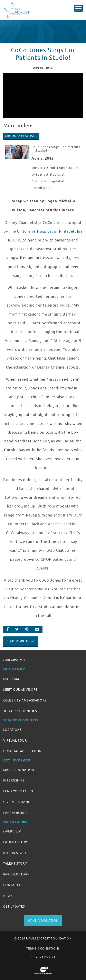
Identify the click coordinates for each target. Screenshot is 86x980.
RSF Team (11, 679)
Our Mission (14, 660)
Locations (12, 730)
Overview (12, 831)
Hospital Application (22, 751)
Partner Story (16, 874)
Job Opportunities (20, 711)
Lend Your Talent (19, 791)
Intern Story (15, 853)
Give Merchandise (19, 802)
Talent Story (15, 864)
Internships (14, 780)
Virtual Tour (15, 741)
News (8, 896)
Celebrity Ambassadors (25, 700)
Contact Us (13, 885)
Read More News (21, 641)
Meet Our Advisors (20, 690)
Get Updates (14, 907)
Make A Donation (19, 770)
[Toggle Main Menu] (78, 8)
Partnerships (15, 813)
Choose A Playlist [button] (20, 136)
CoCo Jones (54, 223)
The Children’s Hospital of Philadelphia (46, 231)
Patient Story (16, 842)
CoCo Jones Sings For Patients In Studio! (56, 149)
